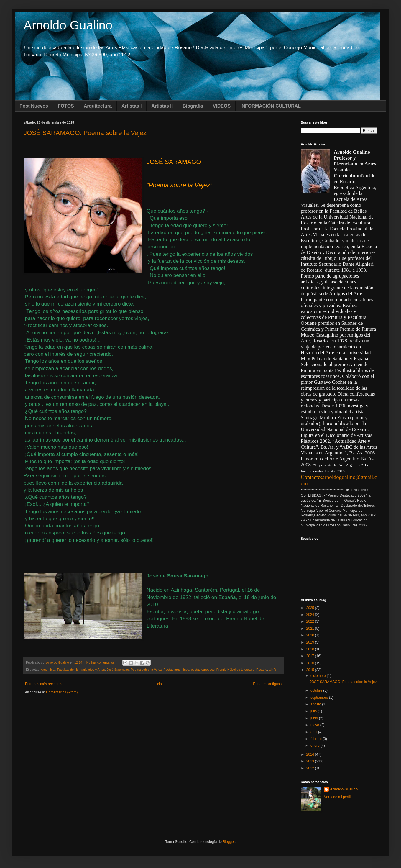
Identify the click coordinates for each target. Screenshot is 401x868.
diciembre (319, 676)
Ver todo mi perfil (337, 797)
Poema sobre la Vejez (146, 670)
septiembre (320, 698)
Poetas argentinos (176, 670)
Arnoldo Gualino (68, 25)
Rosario (262, 670)
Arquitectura (98, 106)
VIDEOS (222, 106)
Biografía (193, 106)
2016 (311, 663)
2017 (311, 656)
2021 (311, 629)
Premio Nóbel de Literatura (235, 670)
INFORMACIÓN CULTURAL (271, 106)
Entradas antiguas (267, 684)
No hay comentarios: (101, 662)
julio (314, 711)
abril (314, 732)
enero (315, 746)
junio (315, 718)
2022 (311, 621)
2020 (311, 635)
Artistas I (132, 106)
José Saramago (118, 670)
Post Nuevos (34, 106)
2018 (311, 649)
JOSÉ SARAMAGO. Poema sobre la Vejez (85, 133)
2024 (311, 615)
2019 (311, 642)
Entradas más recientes (44, 684)
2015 (311, 670)
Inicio (158, 684)
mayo (315, 725)
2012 (311, 768)
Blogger (229, 842)
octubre (317, 690)
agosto (316, 704)
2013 (311, 761)
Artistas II (162, 106)
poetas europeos (203, 670)
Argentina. (48, 670)
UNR (272, 670)
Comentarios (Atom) (62, 692)
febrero (317, 739)
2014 (311, 754)
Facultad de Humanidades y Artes (81, 670)
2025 (311, 608)
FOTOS (66, 106)
